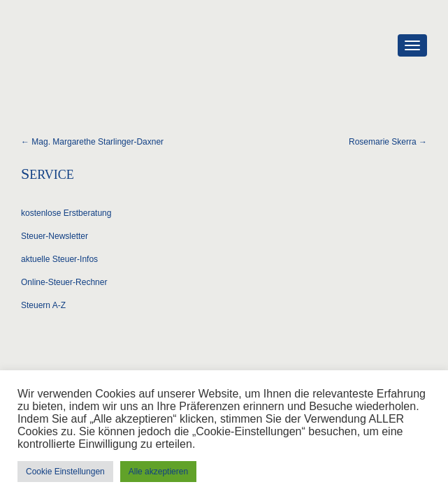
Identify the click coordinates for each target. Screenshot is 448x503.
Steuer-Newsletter (55, 236)
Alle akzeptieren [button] (158, 472)
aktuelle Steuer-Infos (59, 259)
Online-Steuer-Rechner (64, 282)
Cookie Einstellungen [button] (65, 472)
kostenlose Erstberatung (66, 213)
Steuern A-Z (43, 305)
